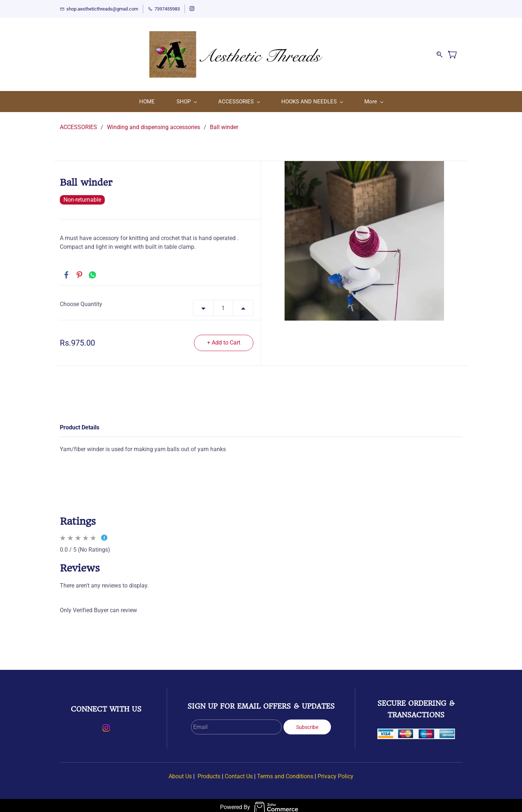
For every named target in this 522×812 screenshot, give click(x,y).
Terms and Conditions (285, 773)
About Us (180, 773)
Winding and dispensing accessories (154, 123)
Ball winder (224, 123)
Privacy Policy (335, 773)
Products (209, 773)
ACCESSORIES (78, 123)
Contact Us (239, 773)
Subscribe (307, 724)
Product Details (80, 424)
